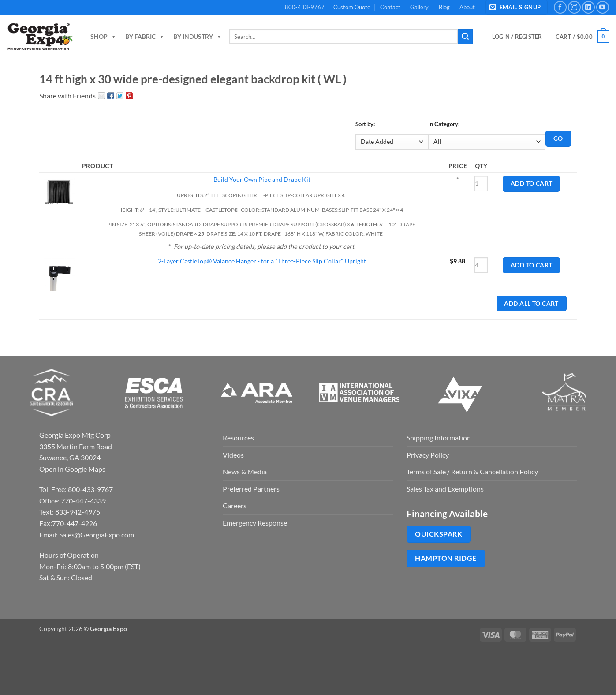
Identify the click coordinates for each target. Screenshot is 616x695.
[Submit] (465, 37)
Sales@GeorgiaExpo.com (97, 535)
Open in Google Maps (72, 469)
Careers (235, 505)
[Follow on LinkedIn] (588, 7)
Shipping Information (439, 438)
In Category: (444, 124)
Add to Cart (532, 183)
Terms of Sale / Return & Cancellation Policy (472, 471)
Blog (444, 7)
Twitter (120, 96)
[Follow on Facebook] (560, 7)
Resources (238, 438)
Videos (233, 455)
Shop (103, 36)
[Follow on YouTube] (603, 7)
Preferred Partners (251, 489)
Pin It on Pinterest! (129, 96)
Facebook (111, 96)
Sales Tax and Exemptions (445, 489)
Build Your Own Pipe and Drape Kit (262, 179)
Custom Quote (352, 7)
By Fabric (145, 36)
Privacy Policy (428, 455)
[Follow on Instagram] (574, 7)
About (467, 7)
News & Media (245, 471)
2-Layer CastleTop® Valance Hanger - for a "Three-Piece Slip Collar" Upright (262, 261)
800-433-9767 (305, 7)
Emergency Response (255, 523)
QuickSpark (439, 534)
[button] (517, 7)
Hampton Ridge (446, 558)
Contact (390, 7)
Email (101, 96)
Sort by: (365, 124)
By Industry (198, 36)
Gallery (419, 7)
